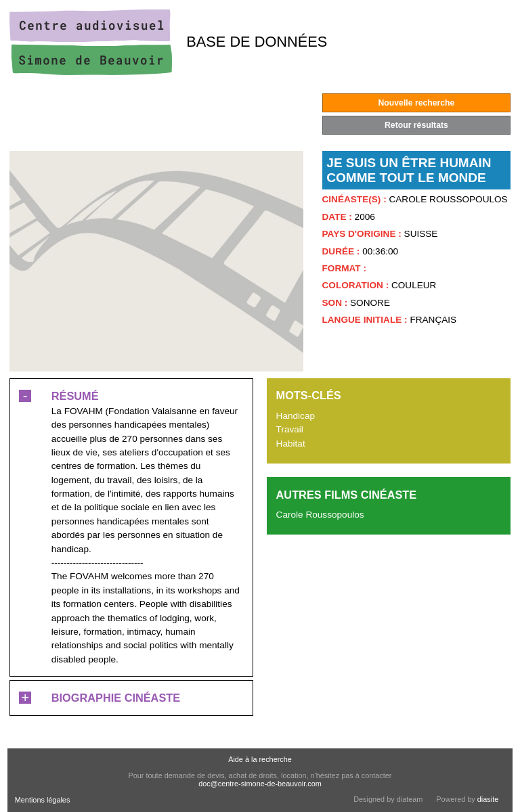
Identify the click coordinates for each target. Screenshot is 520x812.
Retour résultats (416, 125)
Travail (290, 429)
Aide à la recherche (260, 759)
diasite (488, 799)
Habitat (291, 444)
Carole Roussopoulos (320, 515)
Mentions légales (43, 800)
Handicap (296, 416)
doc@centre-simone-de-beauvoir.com (260, 784)
